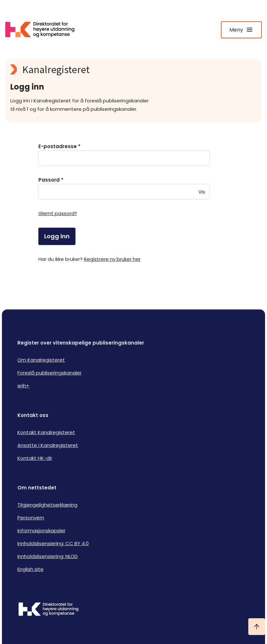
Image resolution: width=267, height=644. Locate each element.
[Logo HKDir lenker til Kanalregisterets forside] (44, 30)
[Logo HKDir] (133, 610)
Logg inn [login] (57, 236)
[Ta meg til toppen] (257, 627)
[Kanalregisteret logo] (133, 70)
